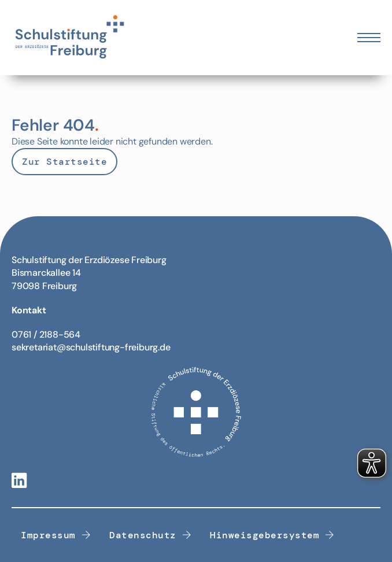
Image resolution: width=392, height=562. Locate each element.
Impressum (56, 535)
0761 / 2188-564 (46, 334)
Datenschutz (150, 535)
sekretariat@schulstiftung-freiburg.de (91, 347)
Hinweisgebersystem (272, 535)
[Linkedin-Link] (19, 481)
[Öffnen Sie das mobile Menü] (369, 38)
